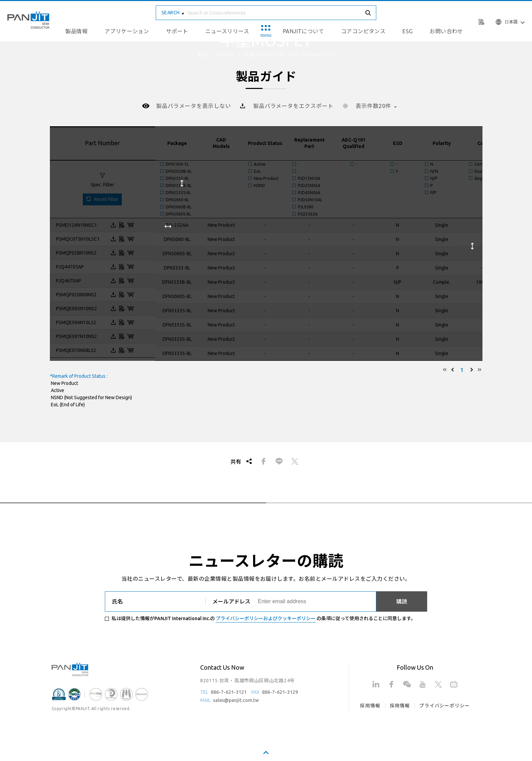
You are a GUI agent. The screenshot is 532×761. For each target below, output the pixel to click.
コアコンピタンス (363, 31)
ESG (407, 31)
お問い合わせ (446, 31)
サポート (177, 31)
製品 (202, 55)
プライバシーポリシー (444, 706)
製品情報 (76, 31)
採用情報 (370, 706)
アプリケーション (127, 31)
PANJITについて (303, 31)
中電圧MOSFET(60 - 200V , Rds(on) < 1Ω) (289, 55)
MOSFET (225, 55)
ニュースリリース (227, 31)
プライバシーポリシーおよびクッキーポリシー (266, 618)
